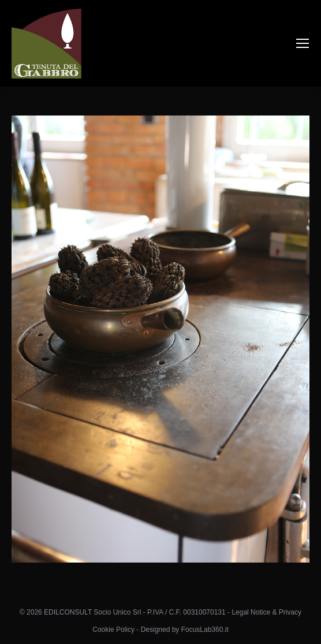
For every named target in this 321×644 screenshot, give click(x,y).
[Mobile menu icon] (303, 43)
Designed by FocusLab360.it (185, 630)
